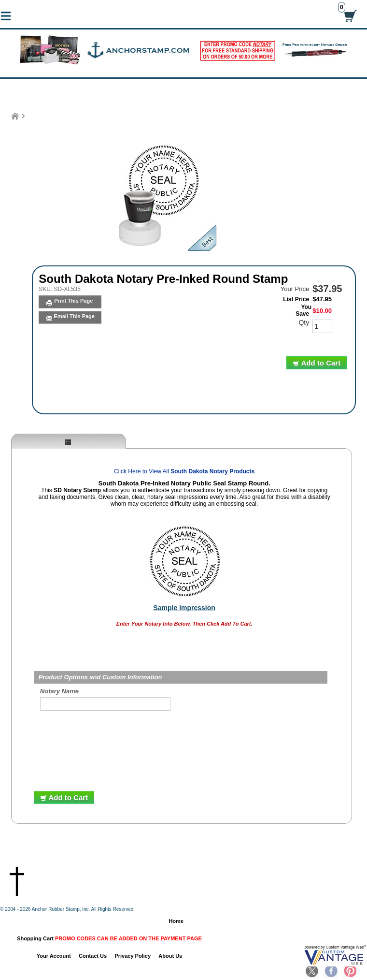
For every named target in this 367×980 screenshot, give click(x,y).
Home (176, 921)
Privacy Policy (133, 956)
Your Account (54, 956)
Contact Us (93, 956)
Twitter (312, 972)
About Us (170, 956)
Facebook (331, 972)
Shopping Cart (109, 938)
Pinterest (350, 972)
